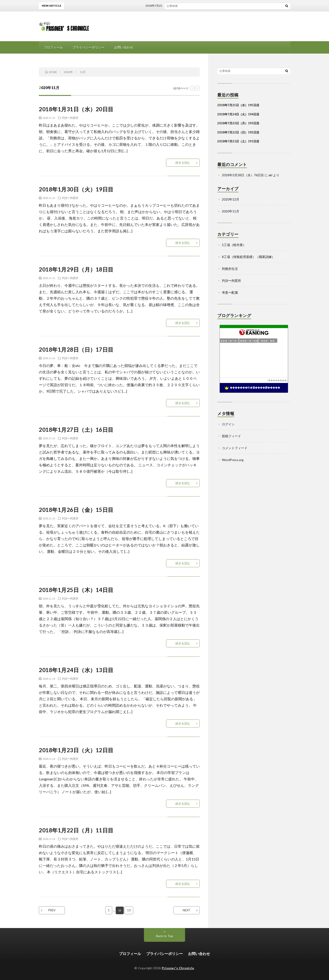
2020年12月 (231, 199)
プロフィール (53, 47)
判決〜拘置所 (70, 118)
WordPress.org (233, 460)
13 (129, 910)
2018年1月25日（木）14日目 (76, 590)
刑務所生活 (230, 269)
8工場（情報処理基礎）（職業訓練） (248, 257)
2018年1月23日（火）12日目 (76, 750)
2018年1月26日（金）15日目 (76, 510)
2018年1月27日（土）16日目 (76, 430)
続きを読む (183, 163)
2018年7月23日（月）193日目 (238, 123)
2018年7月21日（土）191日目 (238, 141)
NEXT (187, 910)
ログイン (228, 424)
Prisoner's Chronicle (178, 968)
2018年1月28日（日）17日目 (76, 349)
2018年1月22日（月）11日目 (76, 830)
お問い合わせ (124, 47)
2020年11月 (231, 211)
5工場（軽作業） (234, 245)
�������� (277, 380)
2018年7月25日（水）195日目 (168, 6)
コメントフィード (235, 448)
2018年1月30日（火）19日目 (76, 189)
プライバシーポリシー (88, 47)
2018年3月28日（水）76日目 (243, 175)
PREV (52, 910)
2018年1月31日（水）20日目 (76, 109)
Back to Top (165, 936)
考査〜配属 (230, 292)
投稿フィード (231, 436)
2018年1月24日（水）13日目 (76, 670)
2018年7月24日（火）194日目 (238, 114)
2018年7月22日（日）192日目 (238, 132)
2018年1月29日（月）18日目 (76, 269)
